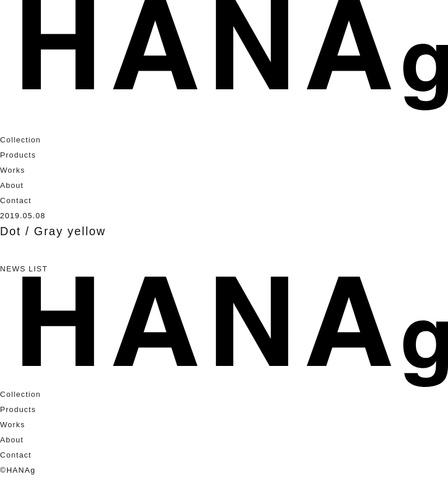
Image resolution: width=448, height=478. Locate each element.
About (12, 185)
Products (18, 155)
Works (13, 170)
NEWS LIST (24, 269)
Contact (16, 200)
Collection (20, 140)
